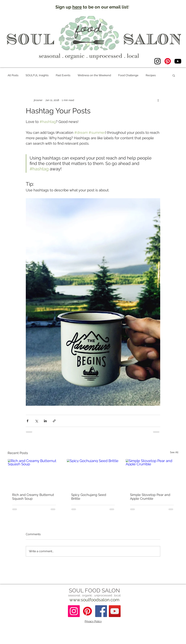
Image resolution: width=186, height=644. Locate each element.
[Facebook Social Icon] (101, 611)
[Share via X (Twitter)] (36, 421)
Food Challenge (128, 75)
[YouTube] (178, 61)
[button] (174, 75)
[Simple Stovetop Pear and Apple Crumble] (152, 474)
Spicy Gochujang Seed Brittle (89, 497)
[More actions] (158, 100)
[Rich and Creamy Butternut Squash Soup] (34, 474)
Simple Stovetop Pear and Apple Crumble (150, 497)
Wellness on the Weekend (94, 75)
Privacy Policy (93, 621)
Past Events (63, 75)
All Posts (13, 75)
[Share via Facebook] (28, 421)
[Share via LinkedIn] (45, 421)
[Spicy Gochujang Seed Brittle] (93, 474)
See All (174, 452)
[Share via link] (54, 421)
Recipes (151, 75)
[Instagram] (157, 61)
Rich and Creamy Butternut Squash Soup (33, 497)
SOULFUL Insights (37, 75)
